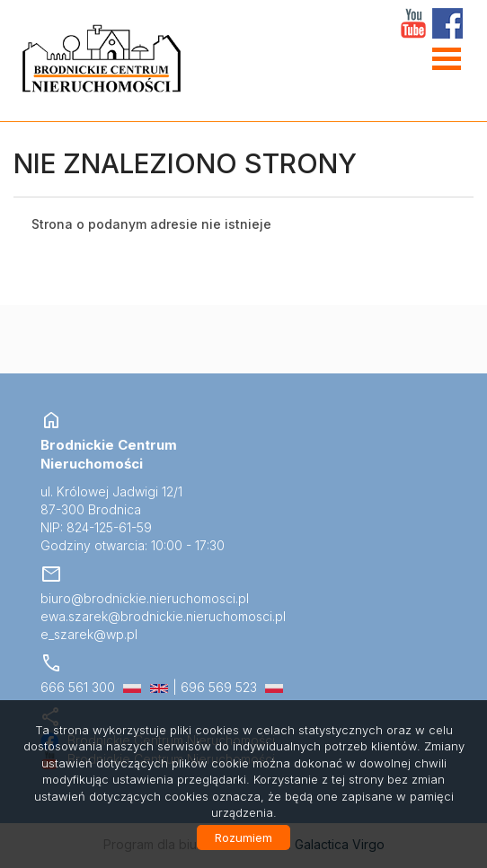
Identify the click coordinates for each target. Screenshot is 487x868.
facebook (447, 23)
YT (413, 23)
